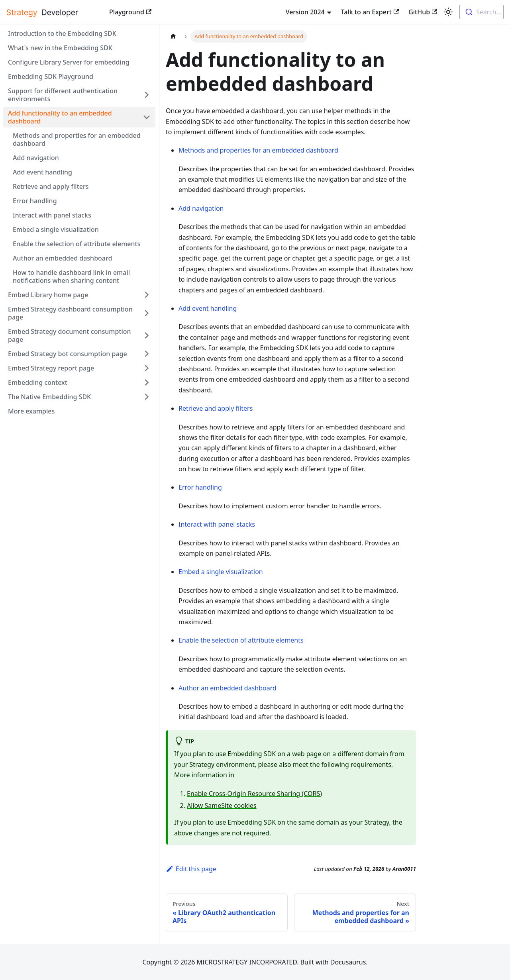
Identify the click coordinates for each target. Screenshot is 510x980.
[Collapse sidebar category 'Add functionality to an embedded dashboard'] (147, 117)
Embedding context (38, 382)
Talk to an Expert (370, 12)
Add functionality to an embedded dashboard (60, 117)
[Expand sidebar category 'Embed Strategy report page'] (147, 368)
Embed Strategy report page (51, 368)
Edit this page (191, 869)
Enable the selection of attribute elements (76, 244)
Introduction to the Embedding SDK (62, 33)
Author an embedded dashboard (62, 258)
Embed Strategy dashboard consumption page (70, 313)
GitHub (423, 12)
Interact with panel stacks (52, 215)
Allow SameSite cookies (222, 806)
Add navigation (36, 158)
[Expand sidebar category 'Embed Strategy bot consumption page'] (147, 354)
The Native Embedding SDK (49, 397)
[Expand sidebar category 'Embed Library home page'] (147, 295)
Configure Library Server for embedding (69, 62)
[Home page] (173, 36)
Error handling (35, 201)
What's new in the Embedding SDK (60, 48)
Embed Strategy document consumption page (70, 335)
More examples (31, 411)
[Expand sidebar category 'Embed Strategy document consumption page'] (147, 335)
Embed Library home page (48, 295)
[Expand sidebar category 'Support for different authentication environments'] (147, 95)
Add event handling (42, 172)
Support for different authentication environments (63, 95)
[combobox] (482, 12)
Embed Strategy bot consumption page (68, 354)
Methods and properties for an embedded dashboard (77, 139)
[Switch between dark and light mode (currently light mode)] (448, 12)
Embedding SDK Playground (51, 76)
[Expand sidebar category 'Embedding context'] (147, 382)
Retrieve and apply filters (51, 186)
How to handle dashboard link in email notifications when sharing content (71, 276)
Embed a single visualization (56, 229)
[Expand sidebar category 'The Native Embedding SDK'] (147, 397)
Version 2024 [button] (305, 12)
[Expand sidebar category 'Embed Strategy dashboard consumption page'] (147, 313)
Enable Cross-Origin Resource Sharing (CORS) (254, 794)
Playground (130, 12)
